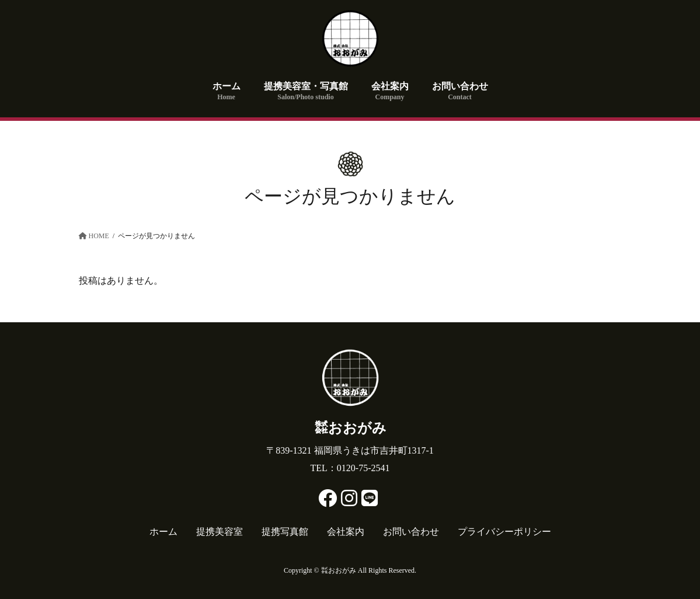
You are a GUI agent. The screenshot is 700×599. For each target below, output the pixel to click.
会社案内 (346, 532)
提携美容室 (220, 532)
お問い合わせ (411, 532)
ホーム (163, 532)
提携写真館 (285, 532)
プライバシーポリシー (504, 532)
